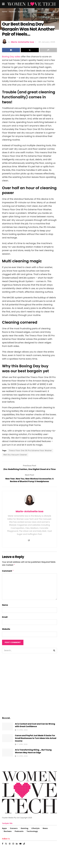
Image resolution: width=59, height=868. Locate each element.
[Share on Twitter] (30, 50)
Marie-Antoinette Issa (23, 42)
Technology (32, 836)
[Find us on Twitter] (6, 848)
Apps (4, 833)
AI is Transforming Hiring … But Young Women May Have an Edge (33, 756)
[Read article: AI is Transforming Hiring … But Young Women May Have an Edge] (7, 757)
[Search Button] (54, 655)
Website (6, 634)
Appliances (23, 12)
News (45, 833)
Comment (8, 576)
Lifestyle (36, 833)
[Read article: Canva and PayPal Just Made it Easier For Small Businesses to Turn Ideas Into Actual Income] (7, 743)
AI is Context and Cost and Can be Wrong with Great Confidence (35, 730)
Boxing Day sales (11, 57)
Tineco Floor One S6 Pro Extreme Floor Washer (30, 450)
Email (5, 622)
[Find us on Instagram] (13, 848)
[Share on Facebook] (11, 50)
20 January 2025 (47, 42)
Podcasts (19, 836)
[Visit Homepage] (31, 4)
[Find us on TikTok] (24, 848)
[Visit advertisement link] (29, 689)
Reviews (12, 12)
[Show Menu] (3, 4)
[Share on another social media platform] (48, 50)
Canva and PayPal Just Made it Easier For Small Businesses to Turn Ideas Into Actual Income (36, 743)
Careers (14, 833)
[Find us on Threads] (10, 848)
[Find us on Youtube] (20, 848)
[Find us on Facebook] (3, 848)
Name (5, 610)
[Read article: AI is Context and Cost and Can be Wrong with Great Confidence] (7, 731)
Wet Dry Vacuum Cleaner (15, 455)
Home (4, 12)
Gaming (25, 833)
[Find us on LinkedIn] (17, 848)
